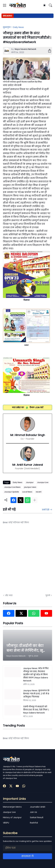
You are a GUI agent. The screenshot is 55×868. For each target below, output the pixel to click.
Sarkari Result (37, 817)
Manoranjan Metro (12, 807)
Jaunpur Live (43, 482)
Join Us (33, 812)
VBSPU (6, 823)
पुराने (48, 595)
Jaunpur (30, 482)
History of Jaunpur (12, 817)
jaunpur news (30, 487)
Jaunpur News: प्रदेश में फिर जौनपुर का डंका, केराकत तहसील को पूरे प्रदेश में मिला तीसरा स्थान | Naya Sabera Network (36, 674)
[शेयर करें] (48, 51)
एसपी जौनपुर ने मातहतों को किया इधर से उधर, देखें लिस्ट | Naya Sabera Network (36, 710)
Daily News (18, 27)
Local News (27, 492)
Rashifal (34, 823)
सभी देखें (46, 510)
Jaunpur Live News (12, 487)
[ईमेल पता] (27, 848)
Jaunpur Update (11, 492)
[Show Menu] (5, 5)
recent (39, 492)
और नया (9, 595)
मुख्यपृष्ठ (7, 27)
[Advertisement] (27, 561)
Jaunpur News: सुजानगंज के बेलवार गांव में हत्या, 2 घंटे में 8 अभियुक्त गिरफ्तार (36, 694)
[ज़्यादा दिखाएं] (35, 500)
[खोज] (50, 5)
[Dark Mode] (44, 5)
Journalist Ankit (38, 807)
